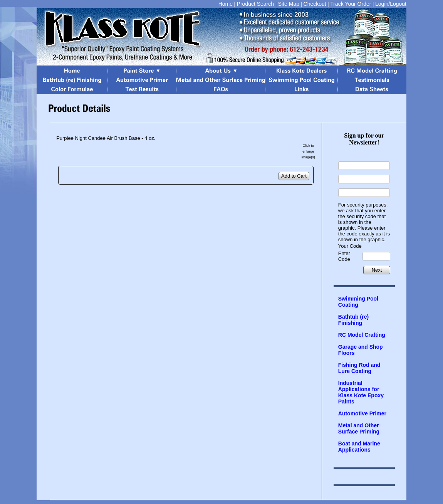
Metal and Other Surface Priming (359, 428)
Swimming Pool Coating (358, 302)
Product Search (256, 4)
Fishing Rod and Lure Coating (359, 368)
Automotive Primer (362, 413)
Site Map (289, 4)
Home (226, 4)
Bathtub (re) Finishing (353, 320)
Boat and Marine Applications (359, 447)
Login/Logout (391, 4)
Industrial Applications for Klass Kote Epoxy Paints (361, 392)
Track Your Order (351, 4)
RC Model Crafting (362, 335)
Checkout (315, 4)
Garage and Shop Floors (361, 350)
